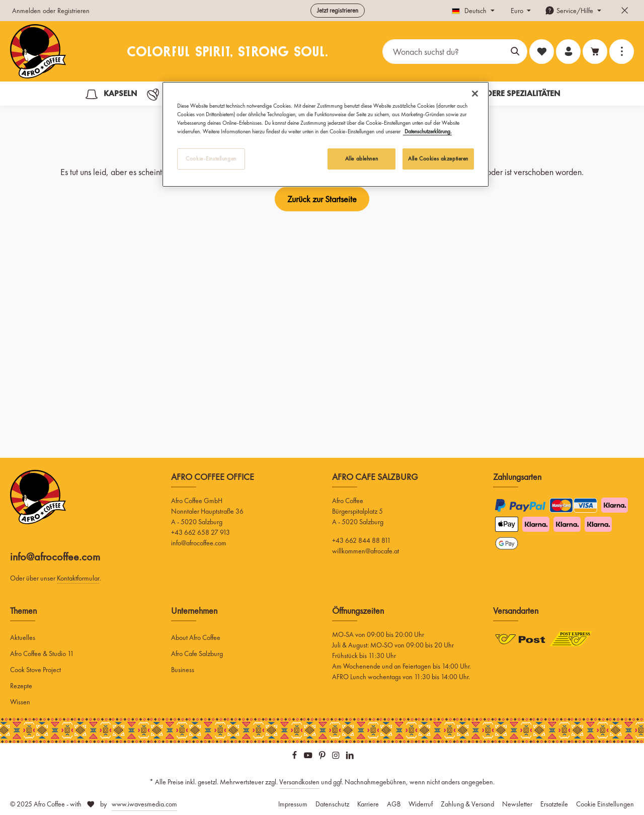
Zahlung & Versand (467, 804)
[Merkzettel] (542, 52)
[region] (326, 134)
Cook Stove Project (35, 670)
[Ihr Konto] (568, 52)
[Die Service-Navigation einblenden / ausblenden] (573, 11)
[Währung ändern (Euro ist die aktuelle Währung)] (520, 11)
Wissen (20, 702)
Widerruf (421, 804)
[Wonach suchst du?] (443, 52)
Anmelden (26, 11)
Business (183, 670)
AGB (394, 804)
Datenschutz (332, 804)
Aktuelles (23, 637)
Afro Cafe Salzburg (197, 654)
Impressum (293, 804)
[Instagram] (337, 757)
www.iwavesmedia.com (144, 804)
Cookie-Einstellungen (211, 158)
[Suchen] (515, 52)
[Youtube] (309, 757)
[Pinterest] (323, 757)
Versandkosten (299, 782)
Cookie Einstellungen (605, 804)
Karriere (368, 804)
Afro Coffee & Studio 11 (42, 654)
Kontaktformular (78, 578)
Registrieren (73, 11)
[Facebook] (295, 757)
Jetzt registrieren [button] (338, 10)
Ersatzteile (554, 804)
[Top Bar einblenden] (622, 52)
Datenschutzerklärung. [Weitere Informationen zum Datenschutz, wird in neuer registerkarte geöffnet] (427, 131)
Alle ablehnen (361, 158)
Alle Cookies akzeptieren (438, 158)
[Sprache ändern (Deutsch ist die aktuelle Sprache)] (473, 11)
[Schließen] (475, 94)
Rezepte (21, 686)
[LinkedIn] (350, 757)
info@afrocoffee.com (55, 557)
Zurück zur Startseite (322, 199)
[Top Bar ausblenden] (625, 11)
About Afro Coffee (196, 637)
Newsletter (517, 804)
